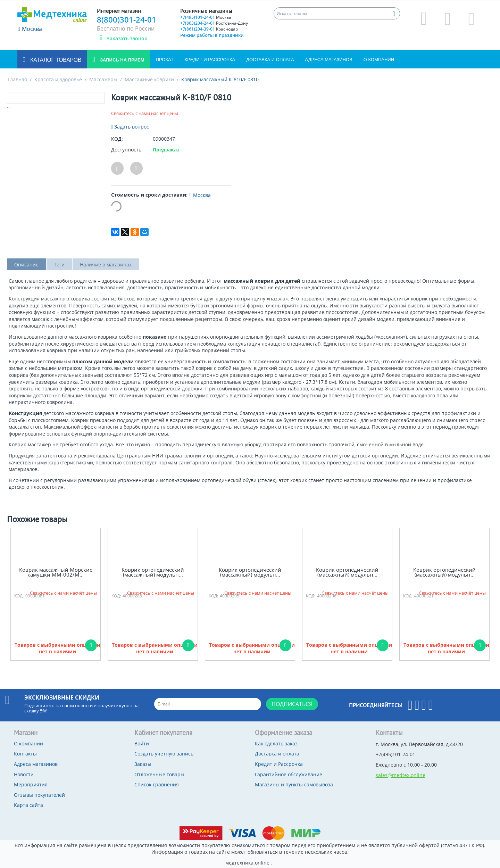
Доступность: (127, 150)
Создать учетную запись (164, 754)
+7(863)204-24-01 (214, 23)
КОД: (117, 139)
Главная (17, 79)
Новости (24, 774)
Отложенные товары (159, 774)
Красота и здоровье (58, 79)
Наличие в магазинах (106, 264)
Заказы (143, 764)
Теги (59, 264)
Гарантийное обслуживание (289, 774)
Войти (142, 743)
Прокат (165, 60)
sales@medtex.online (401, 775)
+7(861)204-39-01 (209, 29)
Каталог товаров (55, 60)
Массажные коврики (149, 79)
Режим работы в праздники (212, 35)
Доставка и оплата (270, 60)
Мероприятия (31, 784)
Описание (26, 264)
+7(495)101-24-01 (206, 17)
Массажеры (103, 79)
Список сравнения (157, 784)
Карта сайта (28, 805)
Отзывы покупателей (39, 795)
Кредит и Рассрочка (210, 60)
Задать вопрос (130, 127)
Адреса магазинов (329, 60)
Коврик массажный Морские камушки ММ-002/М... (56, 572)
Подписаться (292, 704)
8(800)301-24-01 (127, 19)
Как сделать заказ (276, 743)
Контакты (25, 754)
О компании (379, 60)
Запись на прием (121, 60)
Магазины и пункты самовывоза (294, 784)
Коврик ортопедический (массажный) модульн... (153, 572)
